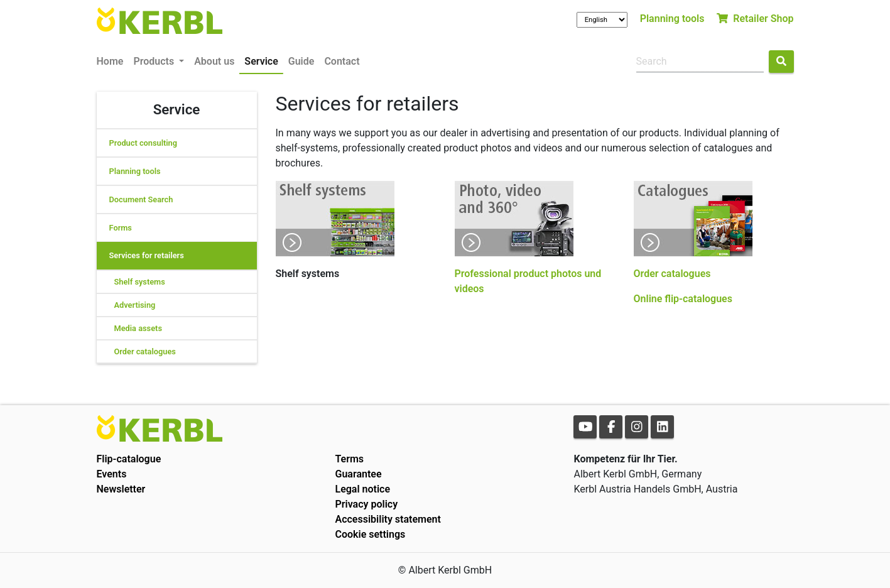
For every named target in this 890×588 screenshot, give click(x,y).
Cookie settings (370, 534)
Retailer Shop (755, 19)
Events (112, 474)
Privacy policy (366, 504)
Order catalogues (145, 351)
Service (261, 61)
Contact (342, 61)
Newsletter (121, 489)
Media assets (138, 328)
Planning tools (672, 19)
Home (110, 61)
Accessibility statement (388, 519)
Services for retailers (147, 255)
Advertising (135, 305)
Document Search (141, 199)
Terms (349, 459)
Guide (301, 61)
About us (214, 61)
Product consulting (144, 143)
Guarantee (358, 474)
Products (155, 61)
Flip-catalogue (129, 459)
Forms (121, 228)
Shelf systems (140, 282)
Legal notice (362, 489)
